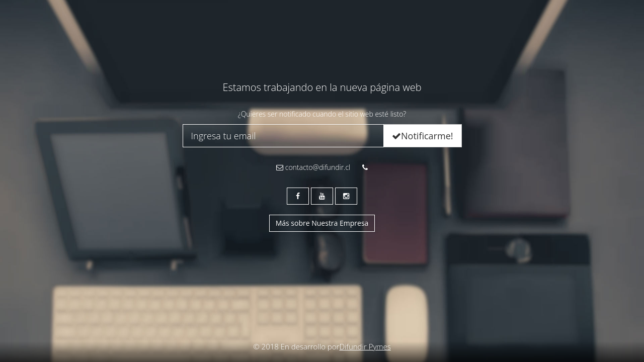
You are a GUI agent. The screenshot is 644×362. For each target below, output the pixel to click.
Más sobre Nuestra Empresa (322, 223)
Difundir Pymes (365, 346)
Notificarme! (422, 136)
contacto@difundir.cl (313, 167)
